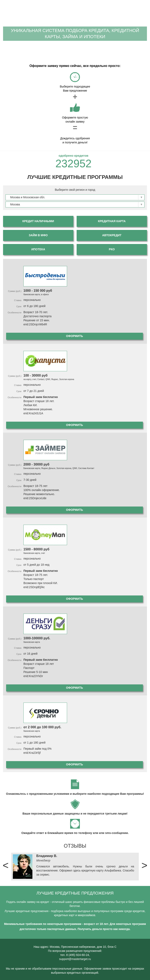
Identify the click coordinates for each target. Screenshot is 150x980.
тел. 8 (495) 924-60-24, (75, 955)
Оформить (74, 336)
